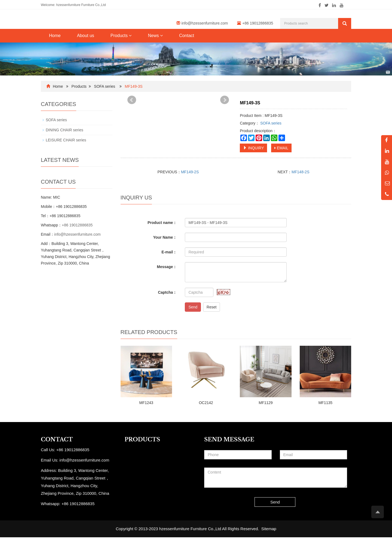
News (155, 36)
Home (55, 36)
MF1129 (266, 403)
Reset (212, 307)
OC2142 (206, 403)
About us (86, 36)
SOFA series (105, 86)
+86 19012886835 (77, 225)
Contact (187, 36)
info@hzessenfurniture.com (205, 23)
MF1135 (325, 403)
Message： (167, 267)
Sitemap (269, 529)
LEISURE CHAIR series (66, 140)
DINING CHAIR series (65, 130)
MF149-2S (190, 172)
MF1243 (146, 403)
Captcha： (167, 292)
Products (121, 36)
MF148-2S (300, 172)
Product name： (162, 223)
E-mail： (169, 252)
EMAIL (281, 148)
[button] (130, 36)
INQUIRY (253, 148)
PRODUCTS (143, 439)
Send (193, 307)
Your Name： (165, 237)
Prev (132, 100)
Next (225, 100)
